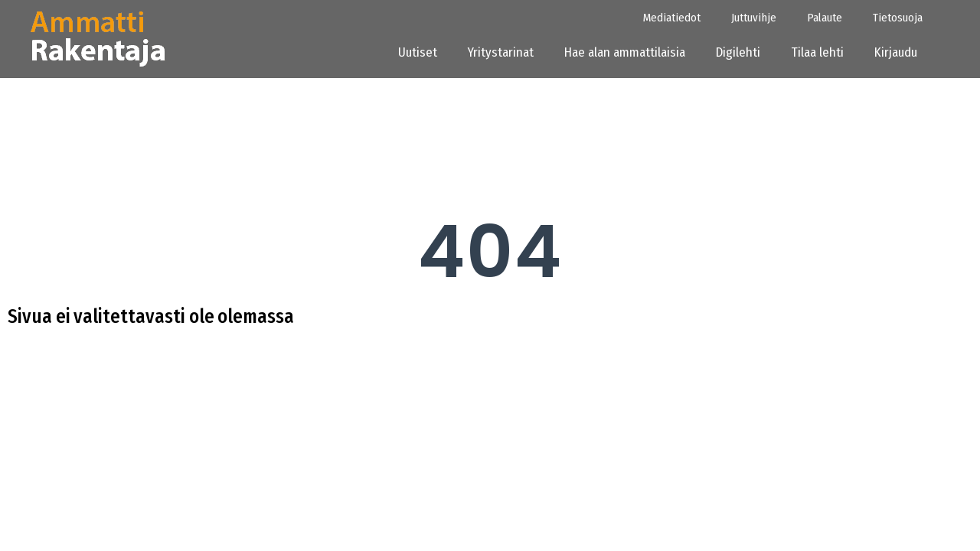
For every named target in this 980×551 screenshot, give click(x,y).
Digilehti (738, 52)
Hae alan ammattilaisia (625, 52)
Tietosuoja (898, 18)
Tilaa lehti (817, 52)
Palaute (825, 18)
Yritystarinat (501, 52)
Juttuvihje (754, 18)
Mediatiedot (672, 18)
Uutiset (418, 52)
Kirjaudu (900, 52)
